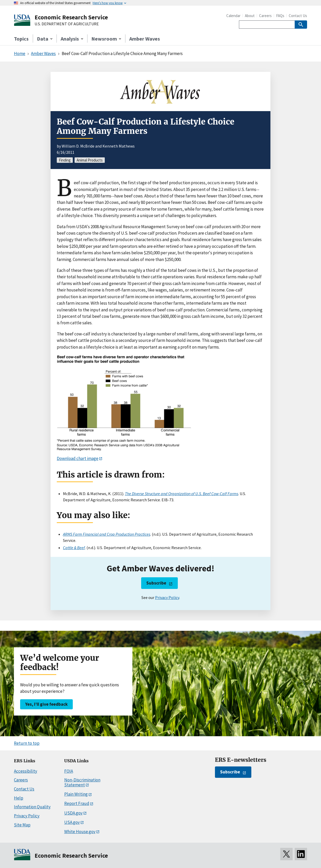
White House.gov (80, 832)
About (250, 16)
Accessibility (26, 771)
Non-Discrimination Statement (82, 782)
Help (19, 798)
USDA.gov (73, 813)
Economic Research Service (71, 17)
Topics (21, 39)
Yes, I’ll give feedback (46, 704)
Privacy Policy (167, 597)
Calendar (233, 16)
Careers (265, 16)
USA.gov (72, 822)
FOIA (69, 771)
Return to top (27, 743)
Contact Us (298, 16)
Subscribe (156, 583)
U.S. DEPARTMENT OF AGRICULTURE (67, 24)
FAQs (280, 16)
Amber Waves (145, 39)
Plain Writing (76, 794)
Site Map (22, 825)
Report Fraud (77, 803)
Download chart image (78, 458)
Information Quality (32, 807)
